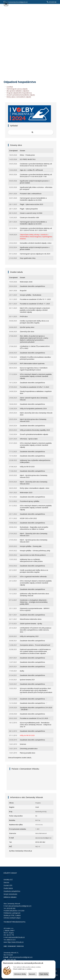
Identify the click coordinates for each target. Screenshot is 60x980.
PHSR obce (24, 316)
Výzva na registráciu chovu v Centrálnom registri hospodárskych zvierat (34, 369)
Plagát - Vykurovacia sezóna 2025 (31, 204)
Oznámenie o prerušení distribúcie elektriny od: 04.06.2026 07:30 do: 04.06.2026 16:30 (36, 165)
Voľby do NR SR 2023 (27, 467)
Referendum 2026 (26, 282)
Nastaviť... (32, 974)
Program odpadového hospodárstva (19, 93)
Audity (22, 671)
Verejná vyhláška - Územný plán (31, 546)
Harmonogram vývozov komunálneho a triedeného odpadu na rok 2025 (33, 223)
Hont (37, 807)
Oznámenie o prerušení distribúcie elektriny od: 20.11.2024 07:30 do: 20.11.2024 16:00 (36, 229)
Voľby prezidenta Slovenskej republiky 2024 (35, 430)
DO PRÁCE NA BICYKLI (28, 159)
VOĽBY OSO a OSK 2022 (28, 518)
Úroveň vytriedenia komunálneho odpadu (21, 95)
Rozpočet (23, 290)
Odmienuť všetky (20, 974)
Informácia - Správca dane (29, 439)
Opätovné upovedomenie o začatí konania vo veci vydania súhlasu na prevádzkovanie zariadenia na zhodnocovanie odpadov (35, 651)
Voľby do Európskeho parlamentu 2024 (33, 408)
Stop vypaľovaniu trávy (28, 258)
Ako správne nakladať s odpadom (18, 91)
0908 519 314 (11, 940)
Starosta (6, 882)
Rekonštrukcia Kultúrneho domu (31, 619)
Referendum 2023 (26, 492)
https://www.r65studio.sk (16, 942)
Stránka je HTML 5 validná (12, 915)
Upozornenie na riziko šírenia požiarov (33, 555)
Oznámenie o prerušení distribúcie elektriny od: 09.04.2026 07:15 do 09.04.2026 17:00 (36, 175)
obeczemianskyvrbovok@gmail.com (17, 2)
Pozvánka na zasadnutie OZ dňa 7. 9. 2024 (34, 387)
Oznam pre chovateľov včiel (29, 217)
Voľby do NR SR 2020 (27, 735)
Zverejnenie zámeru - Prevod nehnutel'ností (35, 645)
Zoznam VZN (8, 885)
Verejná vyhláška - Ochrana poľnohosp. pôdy (35, 551)
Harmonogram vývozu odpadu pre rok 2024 (35, 254)
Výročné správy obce (27, 327)
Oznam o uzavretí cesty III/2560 (31, 213)
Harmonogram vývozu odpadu (17, 89)
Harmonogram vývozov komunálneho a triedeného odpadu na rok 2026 (33, 199)
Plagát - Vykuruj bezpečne (29, 209)
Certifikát (10, 87)
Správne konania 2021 (27, 680)
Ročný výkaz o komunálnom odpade (19, 97)
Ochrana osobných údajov (12, 918)
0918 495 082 (53, 2)
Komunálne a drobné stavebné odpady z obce (36, 243)
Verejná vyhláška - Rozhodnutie (31, 295)
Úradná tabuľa (8, 888)
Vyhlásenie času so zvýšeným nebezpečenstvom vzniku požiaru (31, 560)
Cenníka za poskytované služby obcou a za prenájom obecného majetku (34, 322)
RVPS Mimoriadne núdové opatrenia (32, 363)
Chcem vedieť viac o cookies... (23, 969)
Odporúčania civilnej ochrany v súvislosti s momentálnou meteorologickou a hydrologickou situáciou (36, 237)
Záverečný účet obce (27, 331)
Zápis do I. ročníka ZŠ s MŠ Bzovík (31, 170)
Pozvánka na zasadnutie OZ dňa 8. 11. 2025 (35, 304)
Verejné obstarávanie (10, 894)
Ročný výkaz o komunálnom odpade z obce (35, 488)
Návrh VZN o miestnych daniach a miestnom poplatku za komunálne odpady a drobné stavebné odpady (35, 310)
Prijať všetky (44, 974)
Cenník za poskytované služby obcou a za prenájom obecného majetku (34, 571)
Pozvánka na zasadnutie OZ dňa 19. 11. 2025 (35, 299)
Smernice (23, 744)
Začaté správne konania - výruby (31, 623)
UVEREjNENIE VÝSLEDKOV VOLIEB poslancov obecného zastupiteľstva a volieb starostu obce (36, 630)
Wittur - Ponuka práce (27, 155)
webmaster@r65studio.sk (16, 937)
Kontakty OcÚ (8, 879)
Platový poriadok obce (28, 753)
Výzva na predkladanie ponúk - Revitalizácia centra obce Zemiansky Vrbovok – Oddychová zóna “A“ (35, 725)
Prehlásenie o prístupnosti (12, 913)
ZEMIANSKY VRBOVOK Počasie (31, 780)
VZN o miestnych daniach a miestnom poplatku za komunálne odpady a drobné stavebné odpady (36, 376)
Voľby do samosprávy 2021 (29, 636)
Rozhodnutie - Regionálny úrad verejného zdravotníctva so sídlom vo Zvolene (34, 528)
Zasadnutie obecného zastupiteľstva (32, 286)
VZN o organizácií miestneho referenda (33, 576)
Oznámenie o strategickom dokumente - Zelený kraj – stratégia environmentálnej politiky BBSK (34, 602)
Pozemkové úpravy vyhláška (30, 501)
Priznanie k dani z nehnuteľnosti (31, 194)
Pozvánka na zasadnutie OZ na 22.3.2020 (34, 718)
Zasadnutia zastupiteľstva (12, 891)
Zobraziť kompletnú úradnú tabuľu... (20, 758)
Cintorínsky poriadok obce (29, 748)
